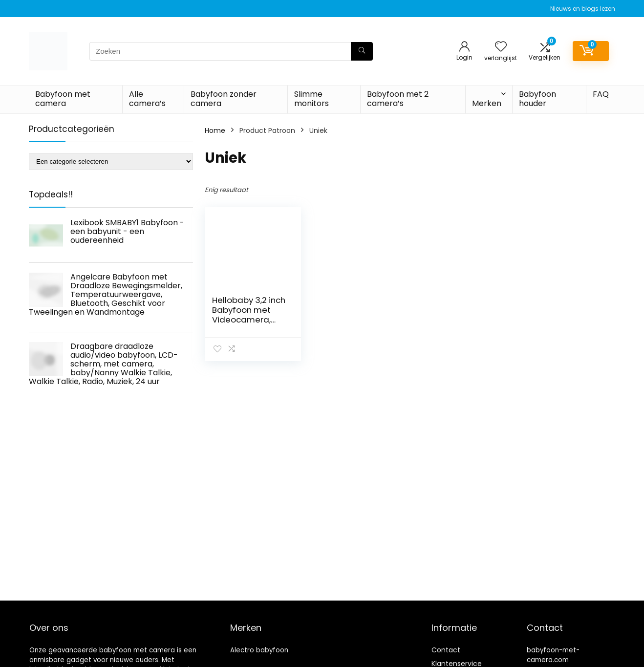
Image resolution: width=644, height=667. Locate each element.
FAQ (601, 94)
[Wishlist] (501, 47)
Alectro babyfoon (259, 650)
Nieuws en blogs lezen (583, 9)
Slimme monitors (311, 99)
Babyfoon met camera (63, 99)
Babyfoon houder (537, 99)
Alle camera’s (147, 99)
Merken (487, 103)
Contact (446, 650)
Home (215, 130)
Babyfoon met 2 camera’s (398, 99)
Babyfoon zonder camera (224, 99)
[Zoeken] (362, 51)
